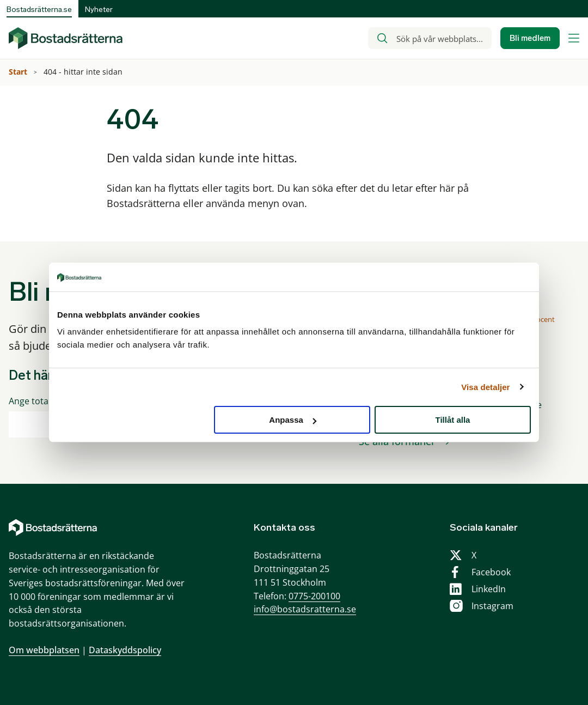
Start (19, 72)
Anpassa (293, 420)
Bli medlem (530, 38)
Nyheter (99, 10)
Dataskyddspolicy (125, 650)
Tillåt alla (452, 420)
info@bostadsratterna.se (305, 609)
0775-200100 (314, 596)
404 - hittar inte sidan (84, 72)
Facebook (491, 572)
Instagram (492, 606)
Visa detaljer (485, 387)
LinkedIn (489, 589)
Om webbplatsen (44, 650)
